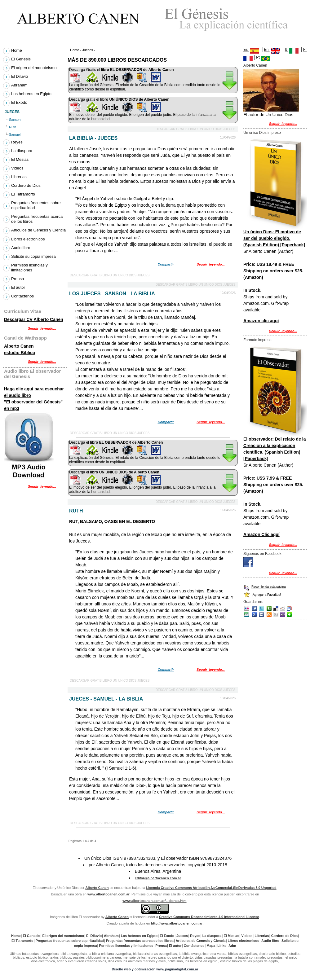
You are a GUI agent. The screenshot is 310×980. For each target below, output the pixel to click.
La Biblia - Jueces (93, 138)
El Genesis (22, 59)
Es (251, 50)
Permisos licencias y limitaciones (29, 268)
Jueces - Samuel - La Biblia (106, 699)
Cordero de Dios (27, 185)
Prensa (18, 279)
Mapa (211, 946)
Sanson (15, 120)
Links (222, 946)
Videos (18, 168)
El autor (19, 287)
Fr (305, 50)
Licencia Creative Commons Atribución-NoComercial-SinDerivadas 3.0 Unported (211, 888)
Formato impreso (257, 340)
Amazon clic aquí (261, 321)
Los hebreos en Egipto (32, 94)
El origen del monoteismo (35, 68)
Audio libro (21, 248)
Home (75, 50)
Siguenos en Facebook (262, 554)
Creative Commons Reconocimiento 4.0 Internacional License (209, 917)
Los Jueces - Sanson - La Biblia (112, 294)
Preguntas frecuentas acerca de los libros (37, 219)
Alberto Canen (255, 65)
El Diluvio (20, 76)
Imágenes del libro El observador (75, 917)
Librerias (20, 177)
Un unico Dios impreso (262, 133)
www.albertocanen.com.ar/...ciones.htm (154, 901)
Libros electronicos (29, 239)
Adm (232, 946)
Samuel (15, 134)
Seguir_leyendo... (211, 264)
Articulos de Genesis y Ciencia (38, 230)
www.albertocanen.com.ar (108, 894)
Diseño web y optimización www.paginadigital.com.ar (155, 969)
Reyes (18, 142)
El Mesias (21, 159)
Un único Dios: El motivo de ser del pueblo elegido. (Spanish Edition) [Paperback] (274, 238)
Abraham (20, 85)
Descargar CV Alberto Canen (34, 319)
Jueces (88, 50)
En (267, 50)
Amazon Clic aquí (261, 534)
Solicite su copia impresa (34, 256)
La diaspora (22, 151)
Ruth (76, 511)
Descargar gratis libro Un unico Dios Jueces (195, 129)
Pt (258, 57)
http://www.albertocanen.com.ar (177, 923)
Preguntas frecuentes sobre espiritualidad (36, 205)
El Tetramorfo (24, 194)
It (286, 50)
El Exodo (20, 102)
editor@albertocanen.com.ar (158, 878)
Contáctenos (23, 296)
